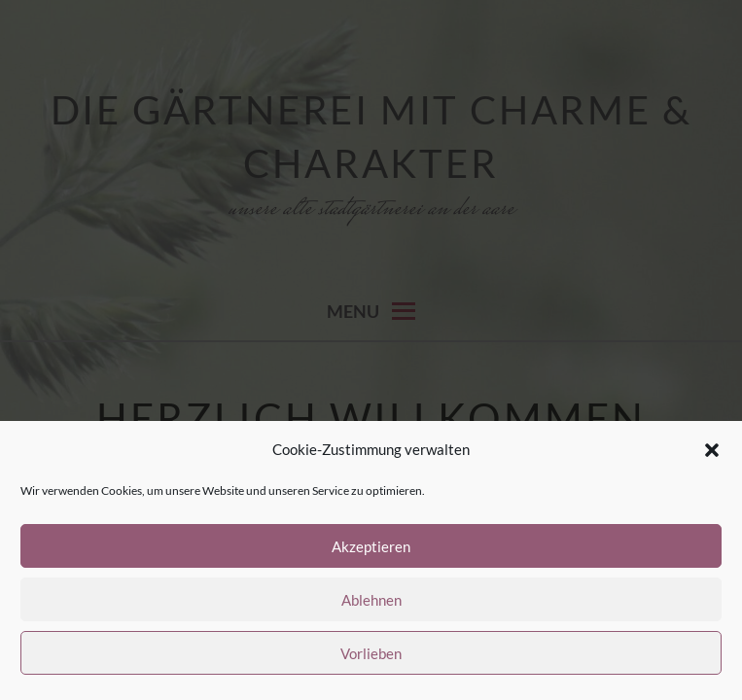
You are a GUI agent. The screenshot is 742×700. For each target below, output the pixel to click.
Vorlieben (371, 653)
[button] (712, 450)
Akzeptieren (371, 546)
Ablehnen (371, 600)
